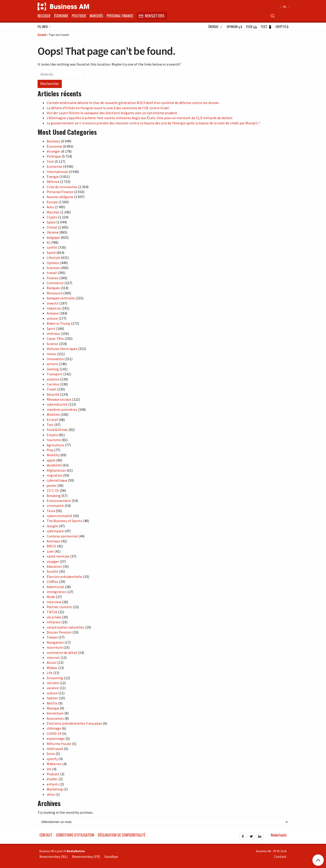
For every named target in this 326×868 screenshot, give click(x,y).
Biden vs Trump (59, 323)
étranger (54, 151)
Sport (51, 329)
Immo (51, 354)
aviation (53, 379)
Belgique (44, 16)
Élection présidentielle (64, 577)
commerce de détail (62, 653)
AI (48, 242)
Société (52, 571)
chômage (54, 728)
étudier (52, 779)
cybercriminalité (59, 516)
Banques (53, 288)
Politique (79, 16)
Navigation (55, 642)
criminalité (55, 506)
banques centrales (61, 298)
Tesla (51, 511)
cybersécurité (57, 404)
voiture (52, 318)
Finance (53, 278)
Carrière (53, 384)
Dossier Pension (59, 632)
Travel (52, 389)
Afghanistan (56, 470)
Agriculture (55, 445)
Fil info (44, 27)
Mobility (53, 455)
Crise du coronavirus (62, 187)
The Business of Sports (64, 521)
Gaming (53, 369)
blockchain (55, 713)
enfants (53, 784)
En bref (52, 420)
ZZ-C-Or (53, 490)
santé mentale (58, 556)
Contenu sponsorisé (62, 536)
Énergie (216, 27)
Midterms (54, 764)
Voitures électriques (62, 349)
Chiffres (53, 582)
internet (53, 658)
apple (51, 460)
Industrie (54, 308)
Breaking (54, 496)
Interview (54, 602)
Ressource (55, 293)
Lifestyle (53, 258)
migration (55, 475)
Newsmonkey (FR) (86, 856)
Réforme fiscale (59, 744)
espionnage (56, 738)
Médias (52, 668)
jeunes (52, 485)
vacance (53, 688)
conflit (52, 247)
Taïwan (52, 637)
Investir (53, 303)
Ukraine (53, 232)
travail (52, 273)
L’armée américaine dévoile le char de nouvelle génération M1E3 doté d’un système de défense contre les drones (133, 103)
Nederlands (279, 835)
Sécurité (53, 394)
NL (286, 7)
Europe (52, 202)
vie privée (54, 617)
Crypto (282, 27)
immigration (57, 592)
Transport (55, 374)
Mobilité (53, 414)
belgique (53, 237)
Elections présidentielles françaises (74, 723)
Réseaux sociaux (59, 399)
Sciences (53, 268)
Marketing (55, 789)
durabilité (54, 465)
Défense (53, 182)
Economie (54, 166)
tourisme (54, 440)
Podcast (53, 774)
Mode (51, 597)
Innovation (55, 359)
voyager (53, 561)
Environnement (59, 501)
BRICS (51, 546)
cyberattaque (57, 480)
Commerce (55, 283)
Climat (52, 227)
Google (52, 526)
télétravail (55, 749)
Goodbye (111, 856)
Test (266, 27)
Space (51, 222)
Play (50, 450)
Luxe (50, 551)
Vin (49, 769)
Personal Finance (120, 16)
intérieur (53, 333)
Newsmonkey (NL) (54, 856)
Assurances (55, 718)
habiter (52, 698)
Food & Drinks (57, 430)
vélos (51, 794)
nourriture (55, 647)
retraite (53, 683)
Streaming (55, 678)
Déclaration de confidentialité (122, 835)
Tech (251, 27)
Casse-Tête (55, 338)
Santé (51, 253)
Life (50, 673)
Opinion (234, 27)
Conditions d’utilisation (75, 835)
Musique (53, 708)
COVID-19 (54, 733)
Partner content (59, 607)
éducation (54, 566)
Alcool (52, 662)
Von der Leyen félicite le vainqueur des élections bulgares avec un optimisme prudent (112, 113)
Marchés (96, 16)
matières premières (62, 409)
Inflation (54, 622)
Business (53, 141)
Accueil (42, 34)
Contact (46, 835)
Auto (50, 207)
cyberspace (55, 531)
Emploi (52, 435)
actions (52, 364)
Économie (61, 16)
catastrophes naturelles (65, 627)
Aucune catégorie (60, 197)
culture (52, 693)
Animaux (53, 541)
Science (52, 344)
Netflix (52, 703)
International (57, 172)
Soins (51, 754)
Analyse (53, 313)
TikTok (52, 612)
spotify (52, 759)
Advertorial (55, 587)
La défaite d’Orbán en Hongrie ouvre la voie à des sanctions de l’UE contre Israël (108, 108)
